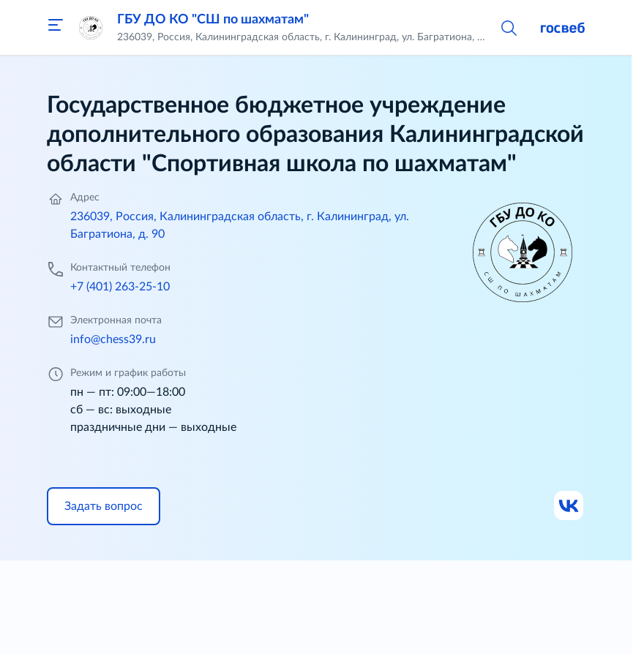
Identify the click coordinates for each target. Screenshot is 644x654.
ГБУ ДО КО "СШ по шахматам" (213, 20)
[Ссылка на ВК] (569, 506)
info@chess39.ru (113, 339)
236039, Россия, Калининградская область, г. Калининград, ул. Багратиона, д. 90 (240, 225)
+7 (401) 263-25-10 (120, 287)
